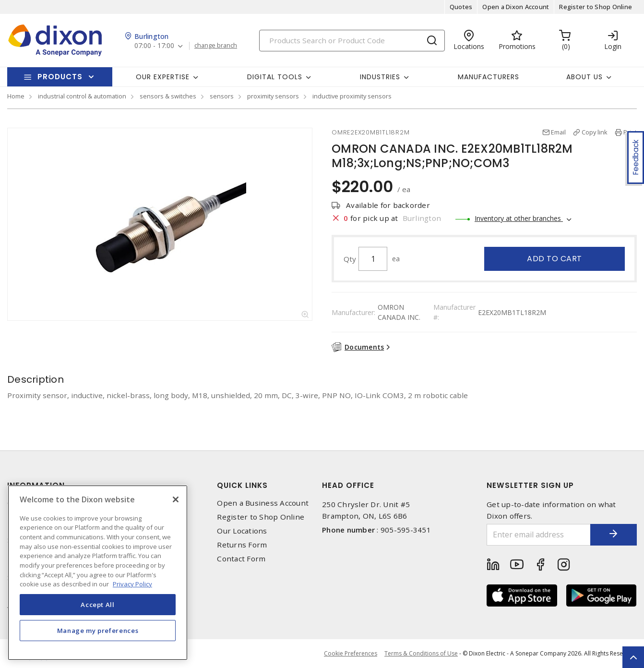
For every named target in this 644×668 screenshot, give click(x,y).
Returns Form (242, 545)
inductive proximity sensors (352, 96)
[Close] (176, 499)
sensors (222, 96)
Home (16, 96)
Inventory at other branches (519, 218)
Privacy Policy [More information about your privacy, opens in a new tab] (132, 584)
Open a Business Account (263, 503)
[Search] (352, 41)
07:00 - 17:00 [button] (154, 46)
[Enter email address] (538, 535)
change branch (216, 46)
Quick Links (242, 485)
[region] (98, 573)
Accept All (98, 605)
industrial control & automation (82, 96)
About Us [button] (584, 77)
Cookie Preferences (351, 654)
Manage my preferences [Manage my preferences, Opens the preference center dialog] (98, 631)
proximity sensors (273, 96)
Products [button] (60, 77)
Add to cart (555, 259)
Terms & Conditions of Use (421, 653)
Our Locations (242, 531)
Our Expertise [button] (163, 77)
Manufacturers (489, 77)
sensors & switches (168, 96)
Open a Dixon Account (516, 7)
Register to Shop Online (596, 7)
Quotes (461, 7)
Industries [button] (380, 77)
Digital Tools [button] (275, 77)
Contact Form (241, 559)
